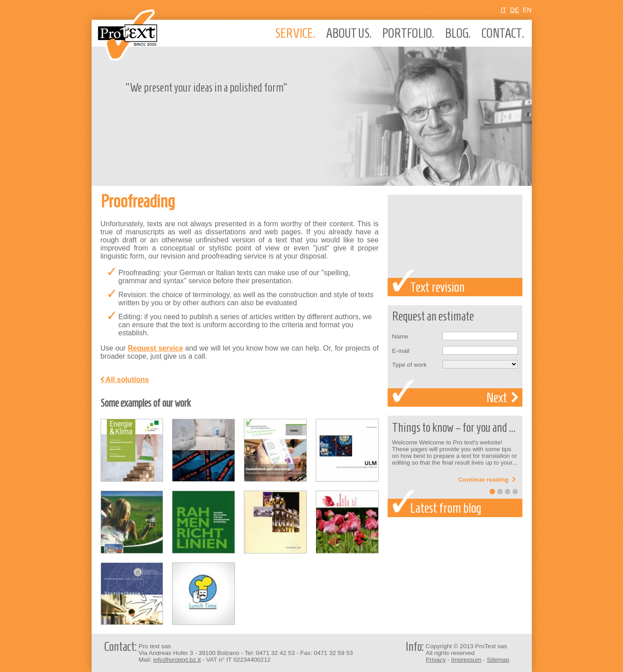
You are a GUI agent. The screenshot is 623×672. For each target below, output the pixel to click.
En (527, 10)
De (515, 10)
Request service (156, 348)
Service (295, 33)
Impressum (466, 660)
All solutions (125, 380)
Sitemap (498, 660)
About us (349, 33)
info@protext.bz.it (177, 660)
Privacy (436, 660)
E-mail (401, 351)
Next (502, 397)
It (504, 10)
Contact (503, 33)
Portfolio (408, 33)
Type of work (409, 365)
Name (400, 336)
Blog (458, 33)
